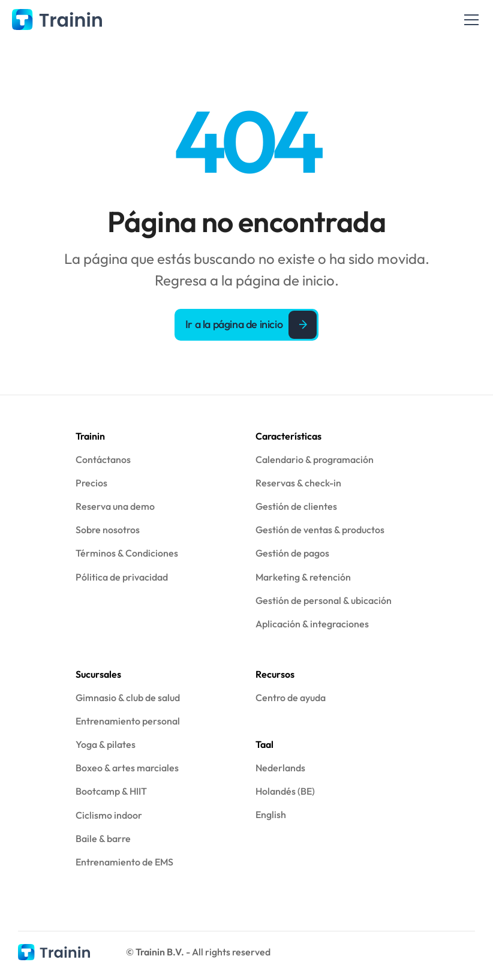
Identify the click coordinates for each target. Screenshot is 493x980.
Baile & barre (103, 838)
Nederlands (280, 768)
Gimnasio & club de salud (128, 698)
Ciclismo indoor (109, 815)
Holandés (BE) (285, 791)
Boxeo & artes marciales (127, 768)
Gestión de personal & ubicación (324, 600)
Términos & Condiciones (127, 553)
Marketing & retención (303, 577)
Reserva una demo (115, 506)
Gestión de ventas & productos (320, 530)
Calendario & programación (315, 459)
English (271, 814)
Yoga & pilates (106, 744)
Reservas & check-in (298, 483)
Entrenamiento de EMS (124, 862)
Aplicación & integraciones (312, 624)
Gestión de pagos (292, 553)
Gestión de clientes (296, 506)
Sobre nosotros (108, 530)
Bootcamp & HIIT (111, 791)
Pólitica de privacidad (122, 577)
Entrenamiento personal (128, 721)
